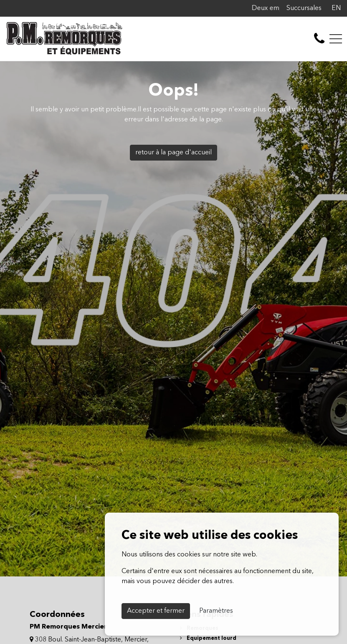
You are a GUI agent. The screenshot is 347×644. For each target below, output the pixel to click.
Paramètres (216, 611)
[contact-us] (319, 39)
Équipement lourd (208, 638)
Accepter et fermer (156, 611)
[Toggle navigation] (336, 39)
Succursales (304, 8)
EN (336, 8)
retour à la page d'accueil (173, 153)
